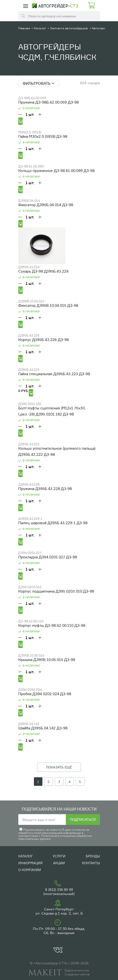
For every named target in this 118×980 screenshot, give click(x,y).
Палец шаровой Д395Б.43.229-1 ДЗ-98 (53, 523)
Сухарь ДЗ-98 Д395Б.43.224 (43, 271)
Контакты (91, 863)
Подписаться (83, 820)
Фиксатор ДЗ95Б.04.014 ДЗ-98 (46, 205)
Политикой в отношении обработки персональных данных (55, 837)
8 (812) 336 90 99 (59, 889)
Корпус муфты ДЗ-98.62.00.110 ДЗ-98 (52, 625)
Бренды (93, 856)
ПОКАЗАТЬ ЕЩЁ (59, 767)
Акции (59, 863)
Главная (24, 28)
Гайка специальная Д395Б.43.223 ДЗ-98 (54, 374)
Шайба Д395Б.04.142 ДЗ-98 (43, 728)
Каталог (40, 28)
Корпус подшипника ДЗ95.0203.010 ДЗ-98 (56, 591)
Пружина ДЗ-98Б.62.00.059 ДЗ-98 (49, 102)
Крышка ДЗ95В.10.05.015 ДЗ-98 (47, 660)
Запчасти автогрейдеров (69, 28)
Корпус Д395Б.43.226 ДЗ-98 (44, 340)
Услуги (59, 856)
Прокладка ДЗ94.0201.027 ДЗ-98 (48, 557)
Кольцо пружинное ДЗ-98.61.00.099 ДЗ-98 (56, 171)
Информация (30, 863)
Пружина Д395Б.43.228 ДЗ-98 (45, 489)
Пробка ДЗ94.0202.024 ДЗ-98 (45, 694)
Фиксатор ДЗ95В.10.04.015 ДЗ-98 (48, 305)
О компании (30, 870)
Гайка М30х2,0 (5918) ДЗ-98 (43, 136)
